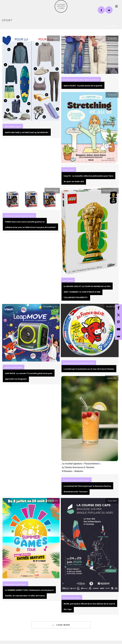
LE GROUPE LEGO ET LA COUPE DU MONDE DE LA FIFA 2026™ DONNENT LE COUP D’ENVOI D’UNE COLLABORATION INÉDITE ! (87, 292)
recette (81, 480)
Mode (13, 127)
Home (107, 26)
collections (10, 216)
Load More (61, 625)
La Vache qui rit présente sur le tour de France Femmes (89, 369)
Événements (69, 363)
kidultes (24, 216)
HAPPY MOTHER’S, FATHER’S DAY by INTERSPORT (27, 133)
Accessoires (69, 80)
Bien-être (79, 80)
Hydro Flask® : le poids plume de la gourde (83, 86)
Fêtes (7, 127)
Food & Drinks (82, 363)
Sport (19, 127)
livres (66, 170)
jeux (18, 216)
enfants (8, 367)
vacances (95, 80)
